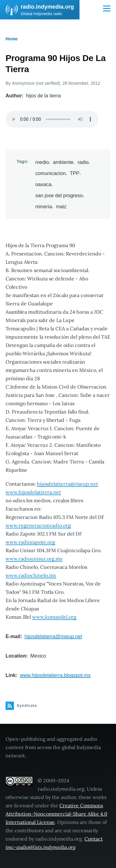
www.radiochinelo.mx (31, 575)
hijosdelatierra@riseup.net (67, 484)
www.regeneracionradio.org (38, 525)
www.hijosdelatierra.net (33, 492)
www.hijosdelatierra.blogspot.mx (55, 675)
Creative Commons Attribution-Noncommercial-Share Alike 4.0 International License (56, 814)
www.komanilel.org (54, 617)
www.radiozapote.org (30, 542)
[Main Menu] (107, 8)
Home (12, 39)
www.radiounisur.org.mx (34, 559)
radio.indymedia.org (47, 7)
